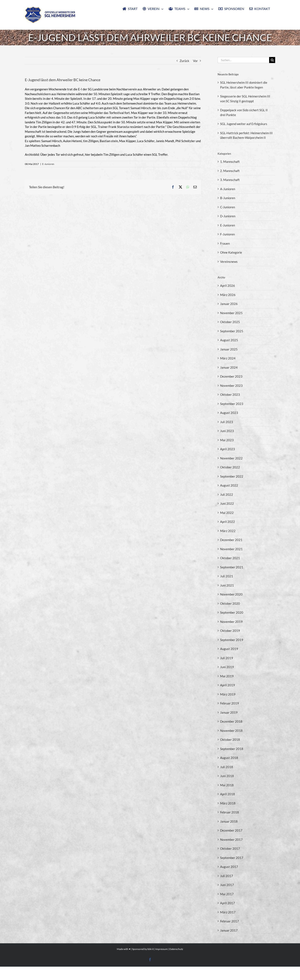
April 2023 (228, 449)
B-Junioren (228, 198)
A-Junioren (228, 189)
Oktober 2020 (230, 603)
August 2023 (229, 413)
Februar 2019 (229, 703)
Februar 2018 (229, 812)
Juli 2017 (227, 876)
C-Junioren (228, 207)
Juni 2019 (227, 667)
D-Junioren (228, 216)
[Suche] (272, 60)
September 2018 (232, 749)
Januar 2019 (229, 712)
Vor (195, 61)
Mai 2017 (227, 894)
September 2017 (232, 858)
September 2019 (232, 640)
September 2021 (232, 567)
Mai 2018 (227, 785)
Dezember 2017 (231, 830)
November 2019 (231, 622)
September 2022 (232, 476)
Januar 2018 (229, 821)
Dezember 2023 (231, 376)
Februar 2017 (229, 921)
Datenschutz (176, 962)
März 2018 (228, 803)
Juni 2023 (227, 431)
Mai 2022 (227, 513)
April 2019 (228, 685)
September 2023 (232, 404)
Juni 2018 (227, 776)
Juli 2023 (227, 422)
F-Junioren (227, 234)
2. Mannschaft (230, 171)
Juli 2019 (227, 658)
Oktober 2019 (230, 631)
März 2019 (228, 694)
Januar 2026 (229, 304)
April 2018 (228, 794)
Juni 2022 (227, 503)
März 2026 (228, 295)
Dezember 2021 (231, 540)
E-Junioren (48, 164)
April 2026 (228, 286)
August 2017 (229, 867)
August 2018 (229, 758)
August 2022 (229, 485)
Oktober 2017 (230, 848)
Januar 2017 (229, 930)
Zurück (184, 61)
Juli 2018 (227, 767)
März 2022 (228, 531)
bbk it (151, 962)
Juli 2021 (227, 576)
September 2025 (232, 331)
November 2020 (231, 594)
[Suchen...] (243, 60)
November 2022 (231, 458)
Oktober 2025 (230, 322)
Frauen (225, 243)
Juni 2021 (227, 585)
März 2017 (228, 912)
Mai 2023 (227, 440)
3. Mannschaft (230, 180)
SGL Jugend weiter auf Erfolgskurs (244, 124)
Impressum (161, 962)
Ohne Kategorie (231, 252)
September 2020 (232, 612)
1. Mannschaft (230, 162)
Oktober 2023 (230, 395)
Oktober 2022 (230, 467)
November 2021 (231, 549)
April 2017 (228, 903)
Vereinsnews (229, 262)
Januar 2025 (229, 349)
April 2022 (228, 522)
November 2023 (231, 386)
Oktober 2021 (230, 558)
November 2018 (231, 731)
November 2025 (231, 313)
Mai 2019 (227, 676)
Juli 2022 (227, 494)
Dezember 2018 (231, 721)
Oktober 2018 (230, 740)
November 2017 (231, 840)
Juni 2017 (227, 885)
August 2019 (229, 649)
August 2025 (229, 340)
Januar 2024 (229, 367)
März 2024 (228, 358)
